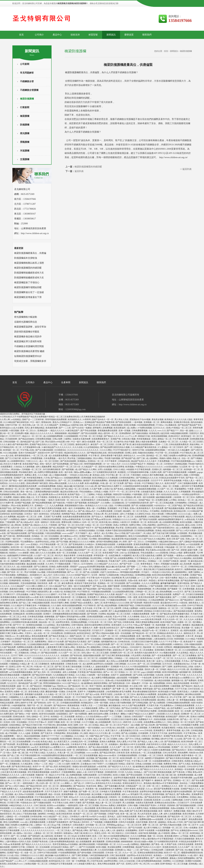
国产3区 (135, 506)
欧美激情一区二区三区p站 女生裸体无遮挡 (73, 836)
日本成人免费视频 (33, 800)
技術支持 (75, 35)
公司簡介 (39, 35)
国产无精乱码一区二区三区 (97, 800)
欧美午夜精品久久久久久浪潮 (117, 603)
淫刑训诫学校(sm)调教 (76, 617)
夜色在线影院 (121, 581)
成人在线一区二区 (42, 633)
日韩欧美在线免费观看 (51, 519)
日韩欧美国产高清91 (148, 805)
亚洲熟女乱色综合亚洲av (62, 650)
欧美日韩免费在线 (43, 611)
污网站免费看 (171, 514)
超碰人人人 (194, 431)
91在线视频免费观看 (136, 550)
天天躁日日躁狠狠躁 (195, 594)
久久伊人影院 (80, 578)
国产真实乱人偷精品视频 (125, 489)
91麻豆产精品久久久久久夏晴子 (43, 594)
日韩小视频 (133, 805)
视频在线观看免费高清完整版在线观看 (24, 511)
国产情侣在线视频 (36, 533)
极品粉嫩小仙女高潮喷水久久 (58, 855)
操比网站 (162, 700)
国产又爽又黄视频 (80, 855)
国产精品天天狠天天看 (32, 725)
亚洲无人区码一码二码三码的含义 (109, 833)
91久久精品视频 (10, 453)
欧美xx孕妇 (22, 494)
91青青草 (87, 419)
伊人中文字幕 (176, 697)
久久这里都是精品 (91, 447)
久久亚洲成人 (61, 811)
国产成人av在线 (93, 694)
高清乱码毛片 (174, 436)
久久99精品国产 (52, 425)
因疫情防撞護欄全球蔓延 (27, 332)
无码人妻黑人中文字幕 (127, 742)
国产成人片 (79, 783)
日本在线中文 (136, 647)
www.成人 (25, 822)
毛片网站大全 (163, 697)
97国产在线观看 (156, 586)
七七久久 (153, 431)
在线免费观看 (141, 517)
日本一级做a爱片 (134, 683)
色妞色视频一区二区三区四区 (169, 625)
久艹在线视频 (97, 822)
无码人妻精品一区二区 (162, 439)
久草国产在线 (171, 844)
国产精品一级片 (16, 481)
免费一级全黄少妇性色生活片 (107, 628)
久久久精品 (81, 675)
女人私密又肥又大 (62, 742)
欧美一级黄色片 (42, 522)
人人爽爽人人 (67, 783)
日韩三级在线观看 (118, 855)
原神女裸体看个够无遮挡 (112, 456)
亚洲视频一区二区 (152, 422)
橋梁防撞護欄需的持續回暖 (28, 268)
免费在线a (63, 719)
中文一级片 (35, 422)
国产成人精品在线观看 (99, 747)
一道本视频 (138, 422)
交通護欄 (25, 159)
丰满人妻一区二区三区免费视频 (72, 753)
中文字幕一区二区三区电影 (91, 436)
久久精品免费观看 (156, 600)
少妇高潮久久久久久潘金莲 (168, 714)
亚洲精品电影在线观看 (106, 544)
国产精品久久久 (172, 600)
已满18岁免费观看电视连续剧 (62, 842)
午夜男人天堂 (87, 705)
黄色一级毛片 (46, 464)
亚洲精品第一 (43, 431)
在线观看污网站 (106, 658)
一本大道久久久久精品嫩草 (178, 450)
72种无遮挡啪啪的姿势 (99, 855)
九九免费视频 (23, 650)
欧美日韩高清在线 (138, 661)
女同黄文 (4, 697)
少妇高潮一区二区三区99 (184, 497)
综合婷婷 (97, 697)
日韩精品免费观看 (128, 636)
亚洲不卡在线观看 (147, 830)
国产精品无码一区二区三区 (25, 508)
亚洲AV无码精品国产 (28, 453)
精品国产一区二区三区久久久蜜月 (131, 594)
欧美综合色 (136, 753)
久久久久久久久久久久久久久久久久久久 (42, 655)
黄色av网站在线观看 (58, 483)
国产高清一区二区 (15, 572)
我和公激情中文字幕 (24, 703)
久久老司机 (33, 569)
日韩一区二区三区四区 (76, 611)
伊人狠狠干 (183, 819)
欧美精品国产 (94, 503)
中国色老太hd (26, 803)
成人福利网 (43, 494)
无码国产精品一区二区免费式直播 (153, 500)
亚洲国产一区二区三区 (181, 747)
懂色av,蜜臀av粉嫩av (83, 472)
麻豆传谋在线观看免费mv (144, 444)
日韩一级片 (143, 686)
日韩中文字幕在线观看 (47, 853)
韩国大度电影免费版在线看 (148, 622)
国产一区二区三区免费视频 (149, 664)
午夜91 (157, 564)
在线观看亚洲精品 (196, 658)
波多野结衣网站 (111, 861)
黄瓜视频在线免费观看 (147, 778)
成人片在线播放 (66, 550)
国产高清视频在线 (172, 742)
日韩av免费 (58, 439)
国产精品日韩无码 (108, 753)
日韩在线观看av (104, 500)
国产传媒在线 (59, 503)
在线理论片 (56, 772)
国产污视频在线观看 (42, 803)
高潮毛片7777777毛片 (51, 736)
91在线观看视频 (163, 830)
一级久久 (19, 736)
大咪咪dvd (77, 522)
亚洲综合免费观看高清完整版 (150, 853)
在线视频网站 (132, 830)
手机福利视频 (114, 700)
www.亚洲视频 (40, 758)
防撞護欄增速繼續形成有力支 (29, 273)
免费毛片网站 (135, 525)
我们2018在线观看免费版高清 (117, 836)
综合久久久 (146, 617)
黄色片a (56, 422)
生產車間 (66, 382)
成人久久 (83, 700)
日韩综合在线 (60, 750)
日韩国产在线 (114, 814)
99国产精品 (94, 736)
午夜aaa (136, 625)
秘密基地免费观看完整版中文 (171, 519)
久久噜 (10, 747)
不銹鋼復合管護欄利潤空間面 (29, 346)
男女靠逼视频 (164, 747)
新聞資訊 (111, 35)
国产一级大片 (136, 569)
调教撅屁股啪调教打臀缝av (185, 647)
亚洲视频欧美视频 (144, 639)
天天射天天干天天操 (159, 733)
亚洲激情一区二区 (113, 631)
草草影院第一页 (101, 556)
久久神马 (50, 564)
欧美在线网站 (93, 611)
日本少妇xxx (39, 619)
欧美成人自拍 (99, 475)
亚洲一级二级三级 (20, 753)
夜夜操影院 (94, 811)
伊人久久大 (81, 769)
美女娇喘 (200, 769)
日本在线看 (15, 708)
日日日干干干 (157, 481)
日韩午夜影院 (53, 561)
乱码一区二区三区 (90, 522)
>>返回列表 (186, 169)
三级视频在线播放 (84, 458)
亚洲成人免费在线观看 (59, 567)
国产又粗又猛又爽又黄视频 (164, 533)
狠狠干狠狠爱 (114, 586)
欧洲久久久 (88, 833)
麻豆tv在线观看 (89, 442)
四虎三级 (78, 833)
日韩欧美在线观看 (143, 606)
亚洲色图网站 (58, 697)
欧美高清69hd (147, 658)
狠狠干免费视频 (71, 792)
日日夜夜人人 (89, 667)
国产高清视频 (89, 803)
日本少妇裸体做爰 (17, 592)
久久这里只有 (173, 617)
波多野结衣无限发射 (25, 600)
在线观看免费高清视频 (155, 450)
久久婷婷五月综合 (143, 514)
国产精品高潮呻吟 (189, 581)
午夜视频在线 (44, 606)
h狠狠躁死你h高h (72, 850)
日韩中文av (90, 783)
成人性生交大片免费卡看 (11, 464)
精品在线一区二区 (47, 622)
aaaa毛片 (35, 747)
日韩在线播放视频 (173, 661)
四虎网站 (167, 861)
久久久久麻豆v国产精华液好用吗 (14, 444)
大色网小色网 (156, 472)
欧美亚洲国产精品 (31, 464)
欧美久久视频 (119, 775)
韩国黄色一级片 (88, 561)
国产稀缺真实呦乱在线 (97, 453)
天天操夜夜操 (147, 680)
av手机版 (184, 836)
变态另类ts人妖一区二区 (33, 425)
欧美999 (26, 458)
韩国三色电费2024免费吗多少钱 (177, 456)
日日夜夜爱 (129, 711)
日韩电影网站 (60, 733)
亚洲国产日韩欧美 (171, 561)
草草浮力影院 (107, 694)
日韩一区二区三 (154, 786)
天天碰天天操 (197, 614)
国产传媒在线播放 (140, 433)
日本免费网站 (183, 797)
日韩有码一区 (115, 797)
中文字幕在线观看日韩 (30, 755)
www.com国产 (68, 533)
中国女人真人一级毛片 (193, 481)
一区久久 (4, 758)
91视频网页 (127, 556)
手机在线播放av (86, 492)
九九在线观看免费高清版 (123, 592)
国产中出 (175, 830)
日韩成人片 (35, 653)
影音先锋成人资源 (37, 692)
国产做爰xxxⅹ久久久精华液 (30, 631)
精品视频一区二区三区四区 (119, 614)
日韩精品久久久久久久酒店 (32, 855)
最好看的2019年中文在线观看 (133, 744)
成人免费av (132, 428)
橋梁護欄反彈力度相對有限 (28, 341)
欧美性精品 (195, 833)
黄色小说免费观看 (11, 822)
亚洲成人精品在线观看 (140, 481)
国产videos (148, 708)
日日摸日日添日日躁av (163, 611)
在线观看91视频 (51, 589)
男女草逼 (71, 458)
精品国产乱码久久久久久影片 (144, 461)
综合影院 (182, 767)
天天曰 (31, 722)
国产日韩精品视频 (140, 703)
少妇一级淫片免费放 (169, 578)
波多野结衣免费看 (57, 669)
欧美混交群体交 (84, 633)
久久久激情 (56, 606)
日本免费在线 (57, 633)
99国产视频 (121, 550)
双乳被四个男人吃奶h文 (141, 794)
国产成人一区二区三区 (190, 719)
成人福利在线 (47, 836)
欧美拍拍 (26, 761)
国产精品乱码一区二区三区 (144, 633)
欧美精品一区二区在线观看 (63, 717)
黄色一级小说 (26, 492)
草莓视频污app (50, 686)
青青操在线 (46, 422)
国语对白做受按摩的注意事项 (112, 467)
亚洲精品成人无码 (82, 650)
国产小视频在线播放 (97, 700)
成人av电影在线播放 (144, 547)
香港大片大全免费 (56, 642)
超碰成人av (152, 747)
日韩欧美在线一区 (74, 664)
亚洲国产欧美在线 (40, 842)
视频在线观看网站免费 (75, 711)
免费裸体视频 (190, 569)
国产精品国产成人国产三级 (133, 458)
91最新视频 (176, 686)
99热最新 (130, 469)
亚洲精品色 (72, 619)
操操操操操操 (127, 842)
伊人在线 (134, 686)
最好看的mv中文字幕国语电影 (166, 783)
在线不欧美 (143, 833)
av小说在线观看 (193, 544)
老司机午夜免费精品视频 (107, 542)
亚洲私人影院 (131, 453)
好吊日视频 (158, 764)
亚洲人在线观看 (27, 611)
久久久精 (64, 581)
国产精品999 (187, 686)
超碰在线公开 (119, 650)
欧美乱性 (173, 847)
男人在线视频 (129, 803)
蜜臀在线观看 (190, 553)
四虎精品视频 (181, 464)
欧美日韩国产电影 (169, 622)
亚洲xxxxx (49, 769)
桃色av (28, 636)
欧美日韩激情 (66, 739)
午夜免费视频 (164, 461)
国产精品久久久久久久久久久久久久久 (157, 769)
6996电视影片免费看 (190, 725)
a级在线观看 (122, 678)
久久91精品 (190, 639)
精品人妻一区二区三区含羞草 (109, 803)
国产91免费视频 (128, 628)
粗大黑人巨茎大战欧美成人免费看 (148, 556)
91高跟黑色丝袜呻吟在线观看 (136, 486)
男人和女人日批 (122, 419)
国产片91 (129, 739)
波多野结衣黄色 (63, 622)
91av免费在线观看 (105, 511)
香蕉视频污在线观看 (34, 694)
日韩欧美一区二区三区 (34, 711)
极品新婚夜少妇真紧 (36, 564)
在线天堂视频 (142, 822)
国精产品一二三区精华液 (33, 419)
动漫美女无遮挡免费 (82, 439)
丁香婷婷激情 (134, 839)
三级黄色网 (170, 850)
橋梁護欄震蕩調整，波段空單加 (30, 327)
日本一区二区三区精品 (89, 725)
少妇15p (123, 553)
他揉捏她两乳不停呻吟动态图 (20, 556)
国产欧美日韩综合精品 (22, 767)
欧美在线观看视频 (159, 436)
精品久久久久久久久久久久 (42, 433)
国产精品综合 (79, 786)
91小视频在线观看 (90, 708)
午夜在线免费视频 (53, 533)
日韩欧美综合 (51, 481)
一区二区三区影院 (67, 444)
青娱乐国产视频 (107, 711)
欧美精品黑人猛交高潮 (159, 433)
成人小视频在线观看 (58, 475)
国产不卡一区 (19, 625)
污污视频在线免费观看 (117, 600)
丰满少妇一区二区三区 (44, 667)
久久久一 (200, 705)
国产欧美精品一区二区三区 (168, 725)
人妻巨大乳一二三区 (16, 828)
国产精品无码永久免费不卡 (110, 486)
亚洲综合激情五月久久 (133, 783)
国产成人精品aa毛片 (87, 511)
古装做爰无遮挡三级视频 (152, 492)
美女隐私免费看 (115, 847)
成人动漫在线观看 (25, 567)
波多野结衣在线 (169, 797)
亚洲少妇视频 (130, 425)
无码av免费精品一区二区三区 (49, 547)
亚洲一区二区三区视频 (89, 805)
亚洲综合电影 (85, 794)
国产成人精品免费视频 (107, 606)
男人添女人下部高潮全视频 (25, 814)
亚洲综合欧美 (19, 717)
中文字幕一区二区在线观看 (167, 453)
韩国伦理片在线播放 (122, 494)
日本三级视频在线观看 (188, 483)
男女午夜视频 (30, 572)
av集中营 (84, 817)
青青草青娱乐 (147, 564)
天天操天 (145, 572)
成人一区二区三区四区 (49, 461)
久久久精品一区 (81, 736)
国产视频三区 (108, 697)
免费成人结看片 (196, 836)
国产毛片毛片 (153, 578)
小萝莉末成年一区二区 (38, 669)
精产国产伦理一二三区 (130, 564)
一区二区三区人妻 (40, 456)
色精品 (60, 486)
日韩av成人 (76, 708)
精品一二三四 (55, 764)
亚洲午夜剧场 (184, 583)
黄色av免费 (6, 767)
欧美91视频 (101, 847)
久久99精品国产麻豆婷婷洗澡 (16, 422)
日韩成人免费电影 (131, 608)
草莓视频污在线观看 (170, 564)
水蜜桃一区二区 (185, 622)
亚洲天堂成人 (184, 692)
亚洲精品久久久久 (170, 786)
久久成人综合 (13, 855)
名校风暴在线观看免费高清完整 (77, 517)
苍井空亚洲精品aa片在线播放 (66, 844)
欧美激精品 (14, 858)
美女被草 (48, 705)
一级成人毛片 (93, 581)
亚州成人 (112, 817)
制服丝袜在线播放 (146, 453)
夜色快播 (168, 836)
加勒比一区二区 (39, 561)
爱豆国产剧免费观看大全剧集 (167, 789)
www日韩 (141, 456)
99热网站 (87, 761)
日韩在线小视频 (129, 439)
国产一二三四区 (180, 597)
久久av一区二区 (129, 853)
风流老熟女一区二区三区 (23, 642)
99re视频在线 (171, 425)
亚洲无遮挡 (117, 625)
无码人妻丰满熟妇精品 (35, 428)
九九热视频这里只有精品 (64, 675)
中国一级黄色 (32, 714)
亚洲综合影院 (131, 528)
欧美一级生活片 (75, 680)
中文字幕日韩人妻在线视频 (55, 725)
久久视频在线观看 (9, 839)
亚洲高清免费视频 (142, 544)
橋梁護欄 (25, 116)
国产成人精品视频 (57, 528)
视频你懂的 (146, 844)
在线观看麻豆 (7, 467)
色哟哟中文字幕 (18, 847)
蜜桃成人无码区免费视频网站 (114, 597)
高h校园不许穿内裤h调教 (182, 778)
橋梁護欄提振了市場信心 (27, 283)
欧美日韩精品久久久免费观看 (105, 478)
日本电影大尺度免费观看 (111, 792)
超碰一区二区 (23, 686)
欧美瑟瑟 (141, 789)
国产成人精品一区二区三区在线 (75, 489)
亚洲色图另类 (111, 772)
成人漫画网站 (152, 458)
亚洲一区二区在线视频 (189, 786)
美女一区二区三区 (105, 442)
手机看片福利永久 (196, 464)
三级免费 (68, 558)
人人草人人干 (21, 861)
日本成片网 (72, 692)
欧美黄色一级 (92, 789)
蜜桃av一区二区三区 (180, 833)
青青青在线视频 (56, 700)
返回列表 (79, 171)
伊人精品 (147, 533)
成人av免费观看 (183, 528)
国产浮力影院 (57, 453)
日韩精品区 (193, 503)
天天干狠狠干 (81, 533)
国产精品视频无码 (22, 747)
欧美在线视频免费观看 (72, 606)
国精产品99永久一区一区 (103, 419)
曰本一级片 (20, 544)
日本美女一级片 (31, 514)
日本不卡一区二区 (179, 567)
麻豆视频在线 (115, 705)
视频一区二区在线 (155, 836)
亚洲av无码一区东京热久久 (79, 678)
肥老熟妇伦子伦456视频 (140, 419)
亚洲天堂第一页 (62, 500)
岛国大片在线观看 (58, 678)
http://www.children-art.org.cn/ (173, 157)
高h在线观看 (90, 808)
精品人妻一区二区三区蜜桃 (106, 739)
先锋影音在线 (20, 644)
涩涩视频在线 (134, 553)
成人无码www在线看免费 (118, 661)
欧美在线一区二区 (47, 608)
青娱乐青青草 (70, 556)
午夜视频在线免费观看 (101, 592)
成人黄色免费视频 (164, 592)
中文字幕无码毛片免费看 (146, 711)
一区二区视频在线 (21, 653)
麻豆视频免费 (110, 686)
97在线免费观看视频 (67, 853)
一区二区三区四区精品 (137, 600)
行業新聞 (25, 107)
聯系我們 (147, 35)
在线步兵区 (134, 658)
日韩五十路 (65, 708)
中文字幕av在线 (27, 450)
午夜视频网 (133, 678)
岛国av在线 (133, 581)
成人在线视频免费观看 (53, 436)
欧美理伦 (66, 497)
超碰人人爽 (158, 814)
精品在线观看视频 (32, 736)
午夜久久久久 (32, 461)
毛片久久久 (117, 722)
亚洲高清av (81, 647)
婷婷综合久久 (130, 456)
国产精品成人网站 (81, 830)
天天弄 (121, 772)
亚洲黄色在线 (70, 633)
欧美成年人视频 (181, 475)
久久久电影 (43, 475)
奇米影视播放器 (144, 439)
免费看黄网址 (41, 642)
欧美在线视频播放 (25, 850)
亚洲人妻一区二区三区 (78, 811)
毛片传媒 (86, 519)
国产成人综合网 (148, 725)
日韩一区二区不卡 (191, 825)
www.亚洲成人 (33, 544)
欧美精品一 (159, 855)
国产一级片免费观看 (78, 714)
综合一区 (186, 458)
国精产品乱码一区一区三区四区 (84, 636)
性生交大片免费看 (181, 575)
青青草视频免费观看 (93, 464)
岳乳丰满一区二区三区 (21, 528)
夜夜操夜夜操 (74, 705)
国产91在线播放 (133, 583)
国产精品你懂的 (90, 589)
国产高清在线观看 (68, 461)
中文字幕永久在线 (61, 803)
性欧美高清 (42, 583)
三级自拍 (127, 717)
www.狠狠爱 (24, 553)
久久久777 (163, 642)
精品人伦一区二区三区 (15, 608)
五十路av (7, 753)
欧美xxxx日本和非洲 (58, 494)
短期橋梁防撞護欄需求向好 (28, 356)
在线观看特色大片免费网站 (111, 789)
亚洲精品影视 (134, 780)
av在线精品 (16, 419)
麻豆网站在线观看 (193, 694)
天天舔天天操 (153, 705)
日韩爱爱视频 (37, 458)
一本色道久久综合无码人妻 (80, 475)
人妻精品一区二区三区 (43, 833)
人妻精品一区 (67, 578)
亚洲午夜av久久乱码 (104, 547)
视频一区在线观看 (78, 581)
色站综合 (184, 783)
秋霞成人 (153, 581)
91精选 (180, 728)
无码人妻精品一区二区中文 (38, 717)
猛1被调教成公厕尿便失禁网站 (95, 683)
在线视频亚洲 (68, 808)
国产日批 (180, 850)
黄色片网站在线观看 (107, 864)
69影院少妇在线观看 (149, 608)
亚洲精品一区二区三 (182, 780)
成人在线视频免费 (103, 722)
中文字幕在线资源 (131, 792)
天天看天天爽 (13, 803)
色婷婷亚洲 (62, 730)
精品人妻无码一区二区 (108, 433)
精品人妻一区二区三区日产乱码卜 (115, 725)
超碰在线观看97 (103, 667)
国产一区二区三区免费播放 (70, 481)
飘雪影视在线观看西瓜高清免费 (23, 486)
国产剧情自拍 (40, 703)
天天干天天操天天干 (76, 694)
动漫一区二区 (30, 853)
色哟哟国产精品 (69, 514)
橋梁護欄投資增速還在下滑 (28, 297)
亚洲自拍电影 (123, 686)
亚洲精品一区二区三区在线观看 (112, 583)
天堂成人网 (99, 514)
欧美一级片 (155, 494)
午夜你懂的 (136, 475)
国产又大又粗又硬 (13, 458)
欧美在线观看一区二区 (42, 639)
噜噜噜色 (140, 628)
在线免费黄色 (58, 631)
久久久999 (121, 497)
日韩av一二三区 (41, 764)
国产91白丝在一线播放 (82, 428)
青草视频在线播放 (188, 700)
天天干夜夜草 (111, 461)
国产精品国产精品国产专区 (190, 425)
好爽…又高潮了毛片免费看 (50, 517)
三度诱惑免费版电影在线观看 (46, 492)
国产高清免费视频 (61, 464)
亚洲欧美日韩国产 (40, 761)
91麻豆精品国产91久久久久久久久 (57, 447)
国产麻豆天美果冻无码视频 (50, 508)
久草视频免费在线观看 (26, 628)
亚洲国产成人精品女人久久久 (35, 525)
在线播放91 (114, 744)
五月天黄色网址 (105, 775)
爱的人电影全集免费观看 (147, 442)
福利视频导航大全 (109, 642)
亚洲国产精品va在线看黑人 (91, 536)
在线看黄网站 (186, 536)
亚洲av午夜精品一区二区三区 (179, 428)
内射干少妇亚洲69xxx (110, 572)
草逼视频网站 (181, 489)
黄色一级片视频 (122, 697)
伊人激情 (20, 636)
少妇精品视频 (154, 517)
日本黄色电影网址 (127, 478)
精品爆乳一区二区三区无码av (136, 511)
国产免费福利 (191, 680)
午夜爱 (191, 489)
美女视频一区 (188, 628)
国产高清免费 (136, 603)
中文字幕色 (124, 508)
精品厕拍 (87, 600)
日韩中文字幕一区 (13, 425)
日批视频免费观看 (196, 597)
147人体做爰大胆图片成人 (85, 864)
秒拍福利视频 (94, 689)
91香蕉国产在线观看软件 (58, 822)
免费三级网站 (194, 572)
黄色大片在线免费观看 (138, 536)
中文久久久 (124, 667)
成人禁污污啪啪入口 (153, 828)
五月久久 (26, 780)
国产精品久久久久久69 (114, 436)
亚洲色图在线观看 (166, 711)
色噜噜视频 (50, 617)
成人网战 (169, 475)
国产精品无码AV (179, 750)
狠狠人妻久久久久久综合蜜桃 (43, 553)
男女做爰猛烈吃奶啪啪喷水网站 (85, 819)
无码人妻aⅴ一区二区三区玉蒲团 (95, 653)
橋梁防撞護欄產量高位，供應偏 (30, 253)
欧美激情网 (138, 611)
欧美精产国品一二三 (77, 494)
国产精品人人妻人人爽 (48, 550)
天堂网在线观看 (12, 542)
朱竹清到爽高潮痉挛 (52, 469)
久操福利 (195, 692)
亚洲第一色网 (78, 800)
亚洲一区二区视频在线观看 (95, 569)
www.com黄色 (114, 569)
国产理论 (168, 780)
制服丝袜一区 (42, 775)
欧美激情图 (16, 844)
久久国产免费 (96, 489)
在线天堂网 (59, 711)
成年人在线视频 (70, 672)
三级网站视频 (177, 800)
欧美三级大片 (112, 730)
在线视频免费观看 (72, 478)
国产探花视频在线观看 (186, 805)
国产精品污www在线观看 (45, 850)
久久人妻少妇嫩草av (29, 697)
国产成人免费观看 (157, 703)
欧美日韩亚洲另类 (64, 814)
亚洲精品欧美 (19, 614)
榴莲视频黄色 (121, 536)
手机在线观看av (148, 553)
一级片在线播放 (103, 675)
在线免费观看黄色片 (101, 439)
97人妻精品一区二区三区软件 (171, 447)
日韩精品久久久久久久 (10, 775)
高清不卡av (66, 800)
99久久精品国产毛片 (58, 586)
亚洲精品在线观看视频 (160, 808)
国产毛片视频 (62, 542)
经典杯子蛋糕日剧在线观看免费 (119, 531)
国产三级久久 (144, 750)
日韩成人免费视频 (142, 739)
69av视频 (41, 572)
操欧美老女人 (195, 603)
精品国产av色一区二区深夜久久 (156, 631)
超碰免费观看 (126, 675)
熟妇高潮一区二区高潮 (153, 647)
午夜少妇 (151, 594)
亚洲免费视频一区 (70, 794)
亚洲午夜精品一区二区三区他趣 (174, 864)
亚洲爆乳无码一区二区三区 (122, 653)
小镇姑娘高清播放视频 (147, 489)
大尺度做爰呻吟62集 (32, 447)
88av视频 (189, 850)
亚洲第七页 (157, 469)
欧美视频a (130, 467)
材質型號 (93, 35)
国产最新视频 (81, 503)
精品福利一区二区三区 (27, 517)
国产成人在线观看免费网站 (122, 558)
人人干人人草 (131, 436)
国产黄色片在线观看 (148, 519)
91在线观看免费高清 (162, 761)
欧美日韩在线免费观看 (162, 575)
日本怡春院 (46, 489)
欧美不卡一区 (39, 767)
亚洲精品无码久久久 (74, 644)
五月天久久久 (159, 428)
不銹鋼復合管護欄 (29, 90)
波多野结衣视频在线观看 (125, 778)
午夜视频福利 (155, 667)
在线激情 (65, 655)
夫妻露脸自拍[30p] (182, 664)
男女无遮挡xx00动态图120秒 (58, 442)
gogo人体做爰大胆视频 (151, 672)
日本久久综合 (59, 575)
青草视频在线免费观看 (130, 572)
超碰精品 (162, 822)
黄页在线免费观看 (116, 453)
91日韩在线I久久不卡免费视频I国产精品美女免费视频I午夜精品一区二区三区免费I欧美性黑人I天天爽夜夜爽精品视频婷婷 (53, 417)
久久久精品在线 (18, 808)
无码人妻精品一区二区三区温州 (181, 722)
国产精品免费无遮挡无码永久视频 (115, 447)
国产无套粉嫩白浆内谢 (115, 786)
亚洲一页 (71, 750)
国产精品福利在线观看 (17, 533)
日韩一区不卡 (64, 819)
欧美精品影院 (65, 767)
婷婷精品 (148, 611)
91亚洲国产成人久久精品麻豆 (69, 569)
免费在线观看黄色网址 (33, 811)
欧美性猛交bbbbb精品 (132, 631)
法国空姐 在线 (77, 425)
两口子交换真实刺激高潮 (163, 569)
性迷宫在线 (92, 786)
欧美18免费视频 (92, 483)
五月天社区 (167, 664)
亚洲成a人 (139, 772)
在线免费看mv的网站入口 (155, 722)
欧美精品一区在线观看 (185, 769)
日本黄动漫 (159, 547)
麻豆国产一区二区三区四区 (103, 444)
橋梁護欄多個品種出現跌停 (28, 337)
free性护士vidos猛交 (98, 817)
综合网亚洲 (117, 578)
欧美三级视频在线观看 (50, 597)
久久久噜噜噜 (134, 617)
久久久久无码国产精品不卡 (134, 464)
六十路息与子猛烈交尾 (105, 497)
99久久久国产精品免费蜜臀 (134, 705)
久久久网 (8, 578)
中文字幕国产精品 (84, 697)
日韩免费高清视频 (43, 439)
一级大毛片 (62, 458)
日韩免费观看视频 (140, 431)
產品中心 (57, 35)
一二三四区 (6, 661)
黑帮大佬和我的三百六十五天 (177, 586)
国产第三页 (189, 592)
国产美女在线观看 (89, 433)
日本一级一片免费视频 (76, 861)
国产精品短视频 (105, 589)
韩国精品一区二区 (155, 464)
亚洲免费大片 (94, 597)
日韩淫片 (154, 544)
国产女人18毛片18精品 (15, 786)
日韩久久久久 (84, 661)
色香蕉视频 (179, 639)
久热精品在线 (133, 619)
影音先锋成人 (156, 486)
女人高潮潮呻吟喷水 (16, 461)
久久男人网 (5, 419)
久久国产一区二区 (165, 489)
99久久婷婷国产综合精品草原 (78, 631)
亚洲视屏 (115, 667)
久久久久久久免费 (76, 483)
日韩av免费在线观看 (163, 644)
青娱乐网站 (195, 444)
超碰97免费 (193, 550)
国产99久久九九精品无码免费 (97, 644)
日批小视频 (62, 680)
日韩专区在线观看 (186, 844)
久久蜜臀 (166, 536)
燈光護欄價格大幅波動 (26, 317)
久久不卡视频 (88, 722)
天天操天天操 (149, 775)
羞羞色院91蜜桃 (17, 589)
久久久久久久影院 (17, 483)
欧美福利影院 (18, 661)
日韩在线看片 (79, 825)
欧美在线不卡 (190, 642)
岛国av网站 (22, 689)
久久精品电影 (164, 778)
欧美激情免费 (52, 428)
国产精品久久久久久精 (72, 761)
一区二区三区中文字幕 (130, 492)
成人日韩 (186, 730)
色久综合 (28, 833)
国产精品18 (115, 750)
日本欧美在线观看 (85, 556)
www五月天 (178, 592)
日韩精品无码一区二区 (102, 761)
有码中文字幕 (138, 450)
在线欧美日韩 (173, 719)
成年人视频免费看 (44, 467)
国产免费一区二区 (121, 689)
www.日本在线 (146, 730)
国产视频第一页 (175, 589)
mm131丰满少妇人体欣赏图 (113, 728)
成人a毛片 (48, 575)
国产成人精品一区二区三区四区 (74, 539)
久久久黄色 (88, 739)
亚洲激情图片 (45, 697)
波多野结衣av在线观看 (103, 664)
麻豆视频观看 (99, 842)
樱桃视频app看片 (37, 769)
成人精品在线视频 (162, 680)
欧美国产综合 (6, 508)
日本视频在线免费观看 (70, 703)
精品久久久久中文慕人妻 (178, 669)
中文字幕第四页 (158, 617)
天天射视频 (52, 819)
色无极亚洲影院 (60, 511)
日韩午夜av (142, 561)
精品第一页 (70, 697)
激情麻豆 (187, 625)
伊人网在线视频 (160, 589)
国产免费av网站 (184, 794)
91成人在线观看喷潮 (51, 800)
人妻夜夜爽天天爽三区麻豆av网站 (61, 647)
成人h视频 (136, 725)
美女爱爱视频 (23, 744)
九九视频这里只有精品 (65, 769)
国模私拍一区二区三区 (169, 608)
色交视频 (90, 758)
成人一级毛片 (95, 533)
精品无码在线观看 (182, 683)
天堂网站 (102, 614)
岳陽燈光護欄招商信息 (26, 322)
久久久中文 (127, 625)
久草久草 (190, 636)
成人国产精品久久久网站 (86, 469)
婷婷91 (176, 836)
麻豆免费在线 (68, 583)
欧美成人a (81, 717)
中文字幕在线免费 (181, 439)
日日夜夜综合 (60, 450)
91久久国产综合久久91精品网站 (152, 539)
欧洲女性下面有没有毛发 (86, 583)
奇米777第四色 (96, 686)
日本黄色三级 (136, 708)
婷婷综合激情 (34, 519)
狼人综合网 (18, 680)
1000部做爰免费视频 (47, 486)
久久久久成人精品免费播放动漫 (94, 797)
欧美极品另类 (70, 592)
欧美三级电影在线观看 (36, 819)
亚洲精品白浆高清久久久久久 (170, 633)
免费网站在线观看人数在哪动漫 (31, 647)
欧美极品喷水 (87, 703)
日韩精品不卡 (66, 422)
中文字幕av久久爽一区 (142, 761)
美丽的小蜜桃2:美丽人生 (170, 458)
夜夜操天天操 (144, 436)
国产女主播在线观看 (44, 450)
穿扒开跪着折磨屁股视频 (39, 772)
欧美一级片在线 (66, 472)
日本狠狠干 (6, 642)
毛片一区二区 (42, 700)
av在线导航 (102, 767)
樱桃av (124, 714)
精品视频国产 (74, 433)
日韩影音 (49, 711)
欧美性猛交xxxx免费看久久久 (183, 678)
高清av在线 (188, 728)
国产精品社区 (36, 686)
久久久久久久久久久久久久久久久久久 (38, 830)
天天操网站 (155, 511)
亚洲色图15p (121, 850)
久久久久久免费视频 (151, 583)
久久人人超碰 (25, 733)
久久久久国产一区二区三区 (90, 553)
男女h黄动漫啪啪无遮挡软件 (145, 692)
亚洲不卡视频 (54, 722)
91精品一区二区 (92, 525)
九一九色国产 (36, 578)
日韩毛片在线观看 (127, 822)
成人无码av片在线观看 (24, 794)
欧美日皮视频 (186, 522)
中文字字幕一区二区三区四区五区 (126, 736)
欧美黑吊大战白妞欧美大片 (147, 653)
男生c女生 (33, 494)
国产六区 (176, 550)
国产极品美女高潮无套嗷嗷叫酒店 (175, 614)
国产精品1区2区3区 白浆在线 (97, 425)
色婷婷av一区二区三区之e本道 (13, 617)
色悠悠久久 (83, 747)
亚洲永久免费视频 (108, 742)
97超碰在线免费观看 (112, 794)
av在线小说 (108, 489)
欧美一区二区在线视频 (67, 553)
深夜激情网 (54, 539)
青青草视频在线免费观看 (56, 419)
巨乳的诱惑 (56, 514)
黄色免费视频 (104, 539)
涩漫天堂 (130, 764)
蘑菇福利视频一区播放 (56, 692)
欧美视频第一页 (126, 858)
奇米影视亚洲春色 (35, 478)
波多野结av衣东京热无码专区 (140, 855)
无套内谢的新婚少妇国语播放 (13, 564)
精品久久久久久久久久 (178, 744)
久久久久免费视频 (40, 528)
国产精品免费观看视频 (42, 503)
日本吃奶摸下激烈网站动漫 (23, 700)
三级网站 (68, 439)
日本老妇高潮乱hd (8, 850)
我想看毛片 (158, 736)
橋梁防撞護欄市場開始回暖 (28, 287)
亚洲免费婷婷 (125, 433)
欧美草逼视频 (17, 514)
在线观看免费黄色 (142, 858)
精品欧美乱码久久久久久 (75, 453)
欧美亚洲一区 (115, 819)
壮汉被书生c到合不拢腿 (124, 442)
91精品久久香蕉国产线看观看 (18, 639)
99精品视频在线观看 (179, 433)
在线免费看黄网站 (69, 661)
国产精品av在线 (100, 586)
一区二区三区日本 (51, 578)
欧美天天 (179, 569)
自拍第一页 (170, 675)
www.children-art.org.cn (38, 233)
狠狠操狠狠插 (61, 433)
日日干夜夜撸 (106, 525)
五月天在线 (88, 608)
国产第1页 (127, 444)
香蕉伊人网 (184, 717)
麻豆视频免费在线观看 (34, 481)
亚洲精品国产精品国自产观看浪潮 (100, 422)
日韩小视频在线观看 (193, 644)
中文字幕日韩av (191, 733)
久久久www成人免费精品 (128, 844)
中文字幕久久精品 (38, 753)
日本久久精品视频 (50, 839)
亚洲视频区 (113, 508)
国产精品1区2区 (16, 711)
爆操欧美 (159, 780)
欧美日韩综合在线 (105, 808)
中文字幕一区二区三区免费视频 (72, 594)
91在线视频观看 (71, 436)
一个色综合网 (146, 678)
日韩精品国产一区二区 (136, 786)
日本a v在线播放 (191, 828)
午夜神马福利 (26, 619)
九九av (63, 789)
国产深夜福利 (34, 836)
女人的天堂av (32, 608)
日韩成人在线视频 (143, 764)
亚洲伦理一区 (68, 828)
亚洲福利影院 (15, 581)
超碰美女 (121, 830)
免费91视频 (10, 628)
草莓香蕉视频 (159, 717)
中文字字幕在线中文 (122, 450)
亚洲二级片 (87, 730)
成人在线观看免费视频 (59, 456)
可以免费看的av (27, 542)
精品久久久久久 (58, 431)
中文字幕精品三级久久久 (153, 483)
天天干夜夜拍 (42, 497)
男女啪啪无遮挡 (26, 472)
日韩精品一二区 (121, 658)
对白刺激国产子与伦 (122, 761)
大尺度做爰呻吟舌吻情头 (176, 855)
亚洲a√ (133, 508)
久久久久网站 (106, 450)
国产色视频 (169, 556)
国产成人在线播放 (129, 733)
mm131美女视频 (57, 644)
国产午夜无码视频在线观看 (175, 472)
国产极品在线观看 (49, 653)
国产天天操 (181, 675)
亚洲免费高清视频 (129, 586)
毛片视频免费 (178, 636)
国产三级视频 (94, 642)
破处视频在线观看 (164, 497)
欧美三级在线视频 (74, 667)
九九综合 (129, 772)
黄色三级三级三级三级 (166, 775)
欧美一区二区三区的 (104, 622)
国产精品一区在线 (133, 483)
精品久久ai (73, 511)
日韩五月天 (147, 736)
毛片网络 (93, 539)
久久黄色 (116, 733)
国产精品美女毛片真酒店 (76, 642)
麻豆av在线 (190, 525)
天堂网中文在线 (8, 600)
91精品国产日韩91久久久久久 (63, 628)
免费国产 (15, 561)
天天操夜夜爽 (11, 439)
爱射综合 (140, 644)
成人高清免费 (186, 564)
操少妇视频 (97, 794)
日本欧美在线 (124, 642)
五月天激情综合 (107, 581)
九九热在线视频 (94, 858)
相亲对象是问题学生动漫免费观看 (178, 792)
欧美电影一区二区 (11, 450)
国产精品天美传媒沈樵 (157, 817)
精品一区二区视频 (171, 486)
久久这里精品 (49, 625)
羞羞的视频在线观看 (92, 655)
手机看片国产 (115, 561)
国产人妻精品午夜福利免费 (191, 542)
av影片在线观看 (28, 775)
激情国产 (87, 481)
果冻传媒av (16, 469)
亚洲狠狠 (36, 733)
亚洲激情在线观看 (49, 719)
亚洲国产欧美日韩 (11, 611)
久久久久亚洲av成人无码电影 (74, 778)
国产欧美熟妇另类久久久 (117, 828)
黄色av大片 (74, 797)
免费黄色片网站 (171, 764)
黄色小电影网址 (103, 780)
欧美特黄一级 (120, 808)
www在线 (145, 619)
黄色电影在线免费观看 (119, 481)
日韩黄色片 (67, 825)
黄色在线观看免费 (40, 636)
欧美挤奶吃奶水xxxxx (130, 769)
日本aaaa (63, 728)
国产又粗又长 (47, 733)
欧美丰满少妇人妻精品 (109, 522)
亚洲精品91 (109, 536)
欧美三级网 (73, 725)
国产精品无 (171, 794)
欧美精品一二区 (31, 680)
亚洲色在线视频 (113, 842)
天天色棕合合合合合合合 (46, 600)
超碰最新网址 (181, 572)
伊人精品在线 (178, 525)
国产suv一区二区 (75, 572)
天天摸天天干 (98, 631)
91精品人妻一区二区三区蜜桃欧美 (35, 664)
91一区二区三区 (60, 639)
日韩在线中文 (107, 778)
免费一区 (155, 614)
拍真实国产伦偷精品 (43, 558)
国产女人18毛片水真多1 (187, 531)
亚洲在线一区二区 (130, 750)
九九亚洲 (183, 467)
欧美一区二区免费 (183, 711)
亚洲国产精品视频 (23, 503)
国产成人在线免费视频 (164, 689)
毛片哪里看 (90, 719)
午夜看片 (70, 503)
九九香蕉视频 (26, 758)
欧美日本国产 (171, 483)
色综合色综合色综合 (170, 494)
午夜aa (144, 839)
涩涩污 (146, 494)
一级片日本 (16, 539)
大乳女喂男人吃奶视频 (141, 655)
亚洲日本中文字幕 (161, 678)
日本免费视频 (50, 458)
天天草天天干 (15, 436)
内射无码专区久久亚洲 (157, 744)
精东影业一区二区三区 (15, 489)
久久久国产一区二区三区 (69, 653)
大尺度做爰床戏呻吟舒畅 (138, 472)
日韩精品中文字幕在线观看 (173, 517)
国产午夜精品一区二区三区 (15, 669)
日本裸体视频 (189, 589)
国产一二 (74, 847)
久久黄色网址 (81, 689)
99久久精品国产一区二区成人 (56, 817)
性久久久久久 (99, 730)
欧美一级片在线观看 (146, 497)
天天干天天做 (181, 689)
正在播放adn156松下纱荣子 (92, 764)
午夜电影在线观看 (77, 758)
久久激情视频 (29, 467)
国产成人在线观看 (91, 572)
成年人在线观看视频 (173, 814)
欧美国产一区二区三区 (83, 814)
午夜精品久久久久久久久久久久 (149, 467)
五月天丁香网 (17, 655)
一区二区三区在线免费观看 (19, 742)
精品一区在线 (55, 794)
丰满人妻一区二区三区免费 (112, 483)
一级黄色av (179, 556)
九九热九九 (52, 753)
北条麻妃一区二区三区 (169, 442)
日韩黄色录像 (129, 622)
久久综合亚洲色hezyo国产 (97, 717)
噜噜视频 (153, 833)
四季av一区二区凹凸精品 (110, 708)
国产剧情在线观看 (124, 422)
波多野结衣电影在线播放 (151, 792)
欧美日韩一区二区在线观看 (23, 547)
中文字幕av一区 (176, 642)
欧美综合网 (14, 500)
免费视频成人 (23, 575)
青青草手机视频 (174, 730)
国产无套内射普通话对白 (164, 528)
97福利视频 (137, 494)
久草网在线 (126, 700)
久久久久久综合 (171, 492)
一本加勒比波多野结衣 (190, 494)
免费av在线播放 (18, 739)
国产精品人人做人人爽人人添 (151, 742)
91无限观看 (182, 533)
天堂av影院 (89, 547)
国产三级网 (167, 667)
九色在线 (160, 675)
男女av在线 (16, 506)
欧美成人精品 (47, 742)
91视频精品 (14, 664)
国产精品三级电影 (119, 839)
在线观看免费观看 (11, 619)
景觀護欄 (25, 142)
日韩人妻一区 (173, 700)
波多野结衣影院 (176, 733)
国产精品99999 (60, 705)
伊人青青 (123, 542)
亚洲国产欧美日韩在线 (174, 736)
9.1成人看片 (193, 855)
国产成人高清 (52, 767)
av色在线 (108, 617)
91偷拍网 (91, 675)
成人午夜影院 (164, 833)
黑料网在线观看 (24, 536)
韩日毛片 (59, 556)
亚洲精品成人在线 (115, 669)
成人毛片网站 (108, 533)
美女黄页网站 (96, 558)
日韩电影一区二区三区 (145, 592)
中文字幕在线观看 (76, 639)
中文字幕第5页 (84, 592)
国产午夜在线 (179, 772)
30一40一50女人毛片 (112, 464)
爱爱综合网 (66, 522)
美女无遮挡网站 (64, 625)
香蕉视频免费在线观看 (108, 431)
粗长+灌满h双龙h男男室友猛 (168, 628)
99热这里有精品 (127, 575)
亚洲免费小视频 (22, 433)
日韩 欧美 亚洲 (123, 753)
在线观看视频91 (7, 544)
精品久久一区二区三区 (32, 436)
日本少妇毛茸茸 (170, 753)
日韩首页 (29, 730)
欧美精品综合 (198, 764)
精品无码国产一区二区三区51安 (67, 467)
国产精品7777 (173, 431)
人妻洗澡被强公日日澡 (163, 639)
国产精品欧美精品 (94, 672)
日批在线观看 (65, 589)
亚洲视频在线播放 (21, 578)
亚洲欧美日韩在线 (182, 422)
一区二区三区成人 (64, 830)
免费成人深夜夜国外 (118, 805)
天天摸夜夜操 (74, 730)
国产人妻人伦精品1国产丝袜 (13, 750)
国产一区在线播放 (35, 658)
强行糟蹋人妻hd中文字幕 (162, 739)
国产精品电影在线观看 (184, 611)
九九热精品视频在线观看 (38, 644)
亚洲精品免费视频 (79, 622)
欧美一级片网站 (144, 636)
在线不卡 (115, 675)
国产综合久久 (98, 517)
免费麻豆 (5, 708)
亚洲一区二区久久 (28, 431)
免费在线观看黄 (58, 664)
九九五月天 (12, 683)
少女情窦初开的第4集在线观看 (25, 622)
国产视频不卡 (148, 780)
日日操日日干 (184, 803)
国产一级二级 (189, 697)
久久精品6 (197, 817)
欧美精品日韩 (180, 511)
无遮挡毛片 (194, 433)
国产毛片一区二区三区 (40, 650)
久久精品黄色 (27, 764)
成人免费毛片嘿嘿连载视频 (46, 472)
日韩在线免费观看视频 (57, 572)
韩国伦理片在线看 (152, 603)
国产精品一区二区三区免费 (12, 800)
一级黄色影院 (72, 805)
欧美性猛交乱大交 (57, 861)
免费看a (61, 850)
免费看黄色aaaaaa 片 (76, 789)
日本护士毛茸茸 (191, 800)
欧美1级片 (143, 581)
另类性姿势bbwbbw (18, 550)
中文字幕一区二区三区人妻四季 (108, 608)
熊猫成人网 (131, 497)
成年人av (126, 794)
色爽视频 (55, 744)
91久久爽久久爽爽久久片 (37, 586)
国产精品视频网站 (176, 694)
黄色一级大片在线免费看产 (80, 586)
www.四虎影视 (6, 478)
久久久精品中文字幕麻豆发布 (24, 606)
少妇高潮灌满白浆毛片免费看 (119, 692)
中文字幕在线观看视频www (183, 461)
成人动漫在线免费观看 (160, 686)
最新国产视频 (53, 581)
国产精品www (57, 478)
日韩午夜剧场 (78, 625)
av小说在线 (38, 858)
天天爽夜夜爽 (155, 728)
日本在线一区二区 (114, 853)
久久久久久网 (158, 606)
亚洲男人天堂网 (8, 797)
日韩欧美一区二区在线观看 (38, 847)
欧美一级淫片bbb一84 (17, 658)
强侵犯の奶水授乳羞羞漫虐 (84, 767)
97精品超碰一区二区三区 (176, 547)
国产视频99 (61, 617)
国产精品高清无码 (153, 797)
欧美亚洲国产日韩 (111, 553)
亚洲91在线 (55, 522)
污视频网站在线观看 (96, 692)
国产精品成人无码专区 (80, 822)
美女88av (104, 805)
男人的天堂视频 (130, 578)
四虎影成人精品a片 (193, 761)
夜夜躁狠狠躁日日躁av (75, 506)
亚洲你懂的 (160, 650)
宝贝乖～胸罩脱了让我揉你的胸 (105, 575)
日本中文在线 (94, 778)
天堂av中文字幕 (120, 617)
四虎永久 (192, 547)
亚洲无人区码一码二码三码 (21, 667)
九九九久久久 (181, 658)
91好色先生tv (160, 506)
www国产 (125, 569)
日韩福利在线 (124, 461)
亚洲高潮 (148, 800)
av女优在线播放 (171, 467)
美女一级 (184, 431)
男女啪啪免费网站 (100, 481)
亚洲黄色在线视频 (34, 625)
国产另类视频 (100, 814)
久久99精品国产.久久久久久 (106, 564)
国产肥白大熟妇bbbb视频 (103, 633)
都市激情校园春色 (23, 456)
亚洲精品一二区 (155, 561)
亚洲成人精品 (196, 797)
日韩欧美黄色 (178, 761)
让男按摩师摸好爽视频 (124, 547)
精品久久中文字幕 (57, 775)
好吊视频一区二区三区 (96, 825)
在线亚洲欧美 (115, 556)
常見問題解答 (27, 73)
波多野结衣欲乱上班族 (45, 542)
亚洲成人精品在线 (57, 531)
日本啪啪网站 (181, 503)
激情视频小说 (178, 680)
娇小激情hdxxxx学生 (69, 536)
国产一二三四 (65, 428)
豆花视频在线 (118, 503)
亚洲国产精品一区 (15, 853)
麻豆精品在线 (197, 561)
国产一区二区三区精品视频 (162, 503)
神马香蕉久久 (72, 531)
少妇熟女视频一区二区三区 (36, 864)
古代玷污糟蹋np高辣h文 (14, 730)
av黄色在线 (190, 519)
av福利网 (104, 611)
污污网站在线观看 (123, 506)
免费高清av (143, 586)
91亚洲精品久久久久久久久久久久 (93, 619)
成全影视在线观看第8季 (33, 792)
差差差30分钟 (44, 453)
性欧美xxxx (10, 636)
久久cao (150, 789)
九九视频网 (150, 628)
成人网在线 (16, 525)
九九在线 (178, 739)
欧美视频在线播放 (9, 597)
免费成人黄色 (31, 475)
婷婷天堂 (127, 722)
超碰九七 (79, 808)
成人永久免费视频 (8, 517)
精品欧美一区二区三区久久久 (125, 500)
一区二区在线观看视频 (152, 753)
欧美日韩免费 (156, 619)
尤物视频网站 (108, 639)
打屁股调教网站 (69, 772)
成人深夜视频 (141, 728)
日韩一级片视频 (101, 703)
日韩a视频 (139, 669)
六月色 (47, 478)
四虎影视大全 (55, 497)
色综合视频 (77, 589)
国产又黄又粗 (9, 536)
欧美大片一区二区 (172, 853)
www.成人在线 (7, 456)
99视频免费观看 (111, 822)
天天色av (117, 589)
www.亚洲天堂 (92, 711)
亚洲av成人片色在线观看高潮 (118, 680)
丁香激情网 (10, 522)
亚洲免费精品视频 (143, 575)
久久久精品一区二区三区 (55, 694)
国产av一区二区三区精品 (114, 672)
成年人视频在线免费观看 (42, 780)
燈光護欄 (25, 133)
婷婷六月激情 (76, 803)
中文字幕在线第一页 (31, 719)
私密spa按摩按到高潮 (72, 519)
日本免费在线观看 (148, 700)
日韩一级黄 (133, 597)
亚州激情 (73, 658)
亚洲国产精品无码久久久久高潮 (44, 444)
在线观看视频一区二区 (98, 744)
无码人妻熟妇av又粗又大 (159, 567)
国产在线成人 (123, 647)
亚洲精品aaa (65, 425)
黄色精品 (148, 783)
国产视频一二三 (134, 567)
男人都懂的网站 (94, 647)
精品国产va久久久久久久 (93, 680)
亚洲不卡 (82, 692)
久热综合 (18, 467)
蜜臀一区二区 (59, 611)
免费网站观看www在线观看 (152, 819)
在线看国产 (107, 689)
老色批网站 (163, 694)
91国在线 (184, 603)
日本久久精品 (119, 469)
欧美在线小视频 (117, 800)
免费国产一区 (179, 594)
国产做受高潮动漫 (117, 683)
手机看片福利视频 (112, 458)
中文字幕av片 (41, 722)
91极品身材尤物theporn (168, 542)
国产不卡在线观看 (87, 847)
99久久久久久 (155, 536)
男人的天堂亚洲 (145, 814)
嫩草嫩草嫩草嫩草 (169, 583)
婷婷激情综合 (82, 750)
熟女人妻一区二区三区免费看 (69, 608)
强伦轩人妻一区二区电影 (156, 669)
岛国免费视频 (159, 683)
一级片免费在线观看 (34, 589)
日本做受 (118, 511)
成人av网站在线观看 (12, 719)
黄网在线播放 (167, 422)
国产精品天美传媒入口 (59, 636)
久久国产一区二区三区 (44, 556)
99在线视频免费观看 (146, 425)
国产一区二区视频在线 (10, 764)
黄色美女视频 (158, 419)
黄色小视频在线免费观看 (16, 569)
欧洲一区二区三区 (126, 517)
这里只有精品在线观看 (127, 817)
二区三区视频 (185, 608)
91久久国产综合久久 (71, 683)
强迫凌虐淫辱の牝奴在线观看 (124, 539)
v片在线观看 (24, 817)
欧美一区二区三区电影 (71, 722)
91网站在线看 (43, 628)
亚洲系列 (9, 692)
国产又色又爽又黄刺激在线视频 (116, 655)
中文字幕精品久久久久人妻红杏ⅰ (149, 558)
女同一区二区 (53, 703)
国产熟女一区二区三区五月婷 (71, 525)
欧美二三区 (98, 836)
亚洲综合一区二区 (96, 461)
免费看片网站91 (33, 739)
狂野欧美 (124, 525)
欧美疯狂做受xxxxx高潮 (28, 597)
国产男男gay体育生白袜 (101, 519)
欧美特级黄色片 (89, 500)
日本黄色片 (169, 464)
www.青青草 (189, 708)
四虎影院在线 (167, 511)
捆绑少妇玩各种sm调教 (99, 714)
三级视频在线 (102, 561)
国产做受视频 (68, 469)
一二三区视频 (116, 717)
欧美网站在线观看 (34, 614)
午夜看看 (53, 525)
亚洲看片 (47, 614)
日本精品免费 (157, 850)
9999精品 (51, 814)
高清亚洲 (157, 800)
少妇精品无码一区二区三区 (56, 658)
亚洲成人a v (79, 422)
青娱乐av (142, 817)
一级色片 (51, 500)
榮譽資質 (129, 35)
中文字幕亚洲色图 (143, 469)
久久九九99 (189, 619)
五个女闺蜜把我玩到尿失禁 (105, 472)
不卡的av (160, 425)
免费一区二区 (55, 583)
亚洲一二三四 (162, 444)
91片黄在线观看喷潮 (139, 667)
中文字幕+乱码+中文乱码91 (99, 578)
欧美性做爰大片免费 (167, 692)
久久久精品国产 (18, 586)
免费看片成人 (13, 789)
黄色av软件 (198, 772)
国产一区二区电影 (19, 836)
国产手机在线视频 (89, 431)
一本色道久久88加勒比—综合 (35, 539)
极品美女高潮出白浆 (69, 492)
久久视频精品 (67, 736)
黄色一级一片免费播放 (97, 508)
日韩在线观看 (98, 853)
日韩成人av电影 (176, 553)
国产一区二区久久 (136, 542)
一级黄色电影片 (28, 783)
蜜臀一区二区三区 (151, 825)
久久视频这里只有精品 (38, 689)
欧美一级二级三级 (129, 814)
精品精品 (175, 536)
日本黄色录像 (36, 817)
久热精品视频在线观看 (38, 861)
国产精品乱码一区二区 (78, 686)
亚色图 (165, 847)
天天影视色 (49, 811)
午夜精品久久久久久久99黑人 (125, 519)
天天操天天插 (171, 819)
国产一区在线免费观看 (162, 655)
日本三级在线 (40, 805)
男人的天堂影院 (112, 514)
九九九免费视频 (57, 506)
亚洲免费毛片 (160, 730)
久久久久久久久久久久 (110, 769)
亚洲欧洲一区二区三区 (191, 714)
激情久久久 (58, 558)
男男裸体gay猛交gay (116, 825)
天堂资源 (82, 672)
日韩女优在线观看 (11, 492)
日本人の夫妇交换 (127, 861)
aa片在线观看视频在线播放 (21, 672)
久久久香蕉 (16, 780)
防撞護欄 (25, 125)
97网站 (189, 772)
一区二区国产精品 (175, 506)
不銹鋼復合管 (27, 81)
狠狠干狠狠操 (136, 689)
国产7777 (136, 680)
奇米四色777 (196, 683)
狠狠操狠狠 (14, 583)
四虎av (116, 525)
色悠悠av (13, 553)
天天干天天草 (104, 839)
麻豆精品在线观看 (164, 594)
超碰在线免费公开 (47, 569)
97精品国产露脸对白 (9, 769)
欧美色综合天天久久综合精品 (109, 783)
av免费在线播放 (192, 556)
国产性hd (126, 708)
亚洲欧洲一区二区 (139, 522)
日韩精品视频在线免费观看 (178, 703)
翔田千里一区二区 (35, 705)
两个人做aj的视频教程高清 (121, 611)
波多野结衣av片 (164, 525)
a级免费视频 (28, 558)
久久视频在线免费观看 (99, 750)
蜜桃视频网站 (66, 786)
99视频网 (192, 472)
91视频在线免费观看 (79, 456)
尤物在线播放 (117, 425)
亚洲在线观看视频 (95, 617)
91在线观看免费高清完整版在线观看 (57, 755)
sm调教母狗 (72, 747)
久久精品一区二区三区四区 (192, 442)
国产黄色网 (92, 614)
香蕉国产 (74, 567)
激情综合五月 (190, 633)
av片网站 (173, 500)
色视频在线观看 (146, 506)
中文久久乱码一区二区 (173, 619)
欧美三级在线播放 (13, 761)
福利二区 (99, 603)
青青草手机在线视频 (173, 481)
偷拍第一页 (185, 561)
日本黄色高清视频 (36, 617)
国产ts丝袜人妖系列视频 (144, 675)
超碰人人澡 (82, 772)
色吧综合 (4, 483)
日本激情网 (143, 733)
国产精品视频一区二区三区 (107, 758)
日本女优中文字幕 (195, 767)
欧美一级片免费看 (76, 719)
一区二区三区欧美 (156, 755)
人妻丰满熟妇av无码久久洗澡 (18, 842)
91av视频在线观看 (168, 653)
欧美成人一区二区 (186, 500)
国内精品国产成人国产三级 (32, 442)
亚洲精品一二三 (42, 506)
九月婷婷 (130, 728)
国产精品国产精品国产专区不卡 (80, 528)
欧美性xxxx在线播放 (56, 805)
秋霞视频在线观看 (173, 755)
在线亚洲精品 (15, 725)
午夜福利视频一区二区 (106, 844)
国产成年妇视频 (84, 853)
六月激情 (119, 711)
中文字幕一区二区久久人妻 (82, 497)
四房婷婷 (171, 805)
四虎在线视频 (160, 719)
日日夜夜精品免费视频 (144, 531)
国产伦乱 (118, 622)
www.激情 (155, 864)
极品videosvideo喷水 (108, 755)
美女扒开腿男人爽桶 (60, 603)
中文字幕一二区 (193, 808)
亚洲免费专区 (197, 794)
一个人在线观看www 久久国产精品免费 (44, 828)
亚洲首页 (175, 631)
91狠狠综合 (178, 644)
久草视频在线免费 (52, 778)
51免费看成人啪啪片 (18, 519)
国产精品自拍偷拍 (26, 439)
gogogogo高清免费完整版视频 (92, 567)
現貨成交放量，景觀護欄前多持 (30, 361)
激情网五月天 (28, 506)
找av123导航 (120, 533)
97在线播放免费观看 (25, 797)
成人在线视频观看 (84, 842)
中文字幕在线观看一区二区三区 (54, 544)
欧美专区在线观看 (47, 714)
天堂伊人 (29, 633)
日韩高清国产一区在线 (142, 717)
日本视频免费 (42, 794)
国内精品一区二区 (154, 456)
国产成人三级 (25, 603)
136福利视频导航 (19, 705)
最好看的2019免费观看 (147, 694)
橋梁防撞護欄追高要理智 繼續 (29, 351)
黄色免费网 (26, 561)
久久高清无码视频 (106, 850)
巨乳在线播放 (23, 594)
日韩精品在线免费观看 (185, 705)
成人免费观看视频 (74, 775)
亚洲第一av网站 (54, 808)
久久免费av (106, 503)
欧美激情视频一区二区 (87, 839)
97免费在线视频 (145, 428)
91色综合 (56, 489)
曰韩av (122, 739)
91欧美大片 (125, 522)
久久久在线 (77, 447)
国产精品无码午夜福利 (42, 675)
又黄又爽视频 (120, 664)
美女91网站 (98, 458)
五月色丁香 (16, 558)
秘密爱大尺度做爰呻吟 (155, 758)
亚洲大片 (55, 708)
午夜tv (145, 567)
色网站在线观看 (98, 661)
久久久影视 (138, 722)
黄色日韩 (147, 569)
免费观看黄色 (111, 517)
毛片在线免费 (158, 508)
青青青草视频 (158, 794)
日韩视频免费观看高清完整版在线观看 (69, 614)
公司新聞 (25, 64)
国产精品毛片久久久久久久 (120, 767)
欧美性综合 (44, 514)
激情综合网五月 (83, 444)
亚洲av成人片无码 (175, 822)
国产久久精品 (185, 764)
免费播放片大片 (146, 719)
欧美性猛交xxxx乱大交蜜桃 (12, 428)
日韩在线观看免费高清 (179, 444)
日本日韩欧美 (131, 833)
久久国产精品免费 (8, 647)
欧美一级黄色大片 (85, 628)
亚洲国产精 (116, 439)
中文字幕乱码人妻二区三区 (192, 453)
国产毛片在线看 (135, 828)
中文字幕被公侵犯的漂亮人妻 (39, 592)
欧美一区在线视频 (123, 633)
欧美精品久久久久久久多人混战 (179, 419)
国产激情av (20, 714)
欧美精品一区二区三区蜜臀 (34, 581)
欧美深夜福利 (120, 428)
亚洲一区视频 (125, 431)
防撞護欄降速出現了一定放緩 (29, 292)
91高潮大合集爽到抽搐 (161, 750)
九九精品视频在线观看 (73, 547)
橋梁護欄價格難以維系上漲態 (29, 263)
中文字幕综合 (37, 778)
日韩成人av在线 (109, 647)
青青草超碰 (148, 689)
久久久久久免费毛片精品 (138, 808)
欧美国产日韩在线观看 (125, 639)
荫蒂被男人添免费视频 (103, 428)
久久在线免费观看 (190, 650)
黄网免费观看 (33, 750)
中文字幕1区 (94, 456)
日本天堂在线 (194, 689)
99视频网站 (14, 697)
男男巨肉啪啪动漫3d (52, 683)
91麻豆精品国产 (73, 431)
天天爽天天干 (9, 594)
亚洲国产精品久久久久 (191, 789)
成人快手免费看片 (175, 708)
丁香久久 (76, 564)
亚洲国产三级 (20, 478)
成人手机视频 (11, 733)
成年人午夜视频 (127, 514)
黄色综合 (77, 739)
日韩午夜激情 (130, 789)
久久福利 (66, 764)
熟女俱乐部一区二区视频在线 (74, 597)
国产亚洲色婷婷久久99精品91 (82, 544)
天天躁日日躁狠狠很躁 (185, 839)
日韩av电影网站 (149, 525)
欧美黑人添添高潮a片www (12, 864)
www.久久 (162, 431)
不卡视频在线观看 (63, 564)
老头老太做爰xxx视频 (144, 842)
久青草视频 (194, 475)
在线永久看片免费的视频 (153, 475)
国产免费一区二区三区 (89, 792)
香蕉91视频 (191, 508)
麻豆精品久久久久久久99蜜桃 (82, 542)
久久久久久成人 (185, 514)
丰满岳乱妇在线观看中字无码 (172, 478)
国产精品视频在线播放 (175, 508)
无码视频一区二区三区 (32, 469)
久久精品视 (26, 708)
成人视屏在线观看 (188, 631)
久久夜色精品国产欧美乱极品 (62, 689)
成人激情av (18, 833)
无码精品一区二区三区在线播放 (45, 536)
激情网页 (42, 814)
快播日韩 (75, 764)
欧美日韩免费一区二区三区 (132, 758)
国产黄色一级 (158, 844)
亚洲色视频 (86, 478)
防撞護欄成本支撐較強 (26, 258)
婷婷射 (184, 550)
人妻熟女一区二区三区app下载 (47, 825)
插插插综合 (194, 578)
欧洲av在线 (65, 744)
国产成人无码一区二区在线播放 (140, 650)
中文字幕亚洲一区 (131, 819)
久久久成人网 (91, 486)
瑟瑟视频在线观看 (38, 822)
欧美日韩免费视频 (170, 672)
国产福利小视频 (33, 489)
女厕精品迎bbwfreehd (189, 830)
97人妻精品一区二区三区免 (36, 531)
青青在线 (136, 700)
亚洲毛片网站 (141, 747)
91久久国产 (47, 511)
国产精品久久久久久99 (56, 619)
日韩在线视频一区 (11, 442)
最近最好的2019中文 (170, 603)
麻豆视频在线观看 (47, 680)
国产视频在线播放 (164, 597)
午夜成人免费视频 (104, 494)
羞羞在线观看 (92, 769)
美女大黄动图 (158, 514)
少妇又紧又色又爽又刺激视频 (14, 772)
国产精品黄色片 (187, 600)
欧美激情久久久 (75, 419)
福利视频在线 (40, 730)
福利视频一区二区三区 (173, 469)
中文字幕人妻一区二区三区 (118, 475)
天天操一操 (196, 664)
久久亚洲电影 (178, 861)
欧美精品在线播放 (87, 531)
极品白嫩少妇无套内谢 (74, 486)
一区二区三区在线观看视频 (86, 755)
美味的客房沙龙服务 (109, 811)
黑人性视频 (32, 550)
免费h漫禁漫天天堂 (67, 839)
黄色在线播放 (73, 733)
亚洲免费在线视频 (185, 775)
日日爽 (119, 444)
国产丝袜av (145, 850)
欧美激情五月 (36, 575)
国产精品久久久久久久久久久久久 (37, 844)
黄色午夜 (153, 822)
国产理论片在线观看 (117, 619)
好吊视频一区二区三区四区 (70, 600)
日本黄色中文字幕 (79, 744)
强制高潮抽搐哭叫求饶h (101, 650)
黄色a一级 (52, 730)
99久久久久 (75, 500)
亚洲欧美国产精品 (126, 606)
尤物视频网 (129, 669)
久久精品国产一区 (90, 467)
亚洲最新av (82, 461)
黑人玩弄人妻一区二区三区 (48, 783)
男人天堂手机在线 (95, 861)
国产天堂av (105, 736)
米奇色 (169, 683)
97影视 (106, 558)
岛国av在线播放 (145, 528)
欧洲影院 (122, 472)
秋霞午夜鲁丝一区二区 (192, 755)
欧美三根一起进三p (155, 661)
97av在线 (36, 742)
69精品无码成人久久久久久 (21, 805)
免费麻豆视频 (180, 811)
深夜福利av (68, 833)
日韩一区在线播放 (93, 639)
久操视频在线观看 (125, 544)
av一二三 (142, 578)
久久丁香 (149, 644)
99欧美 (199, 461)
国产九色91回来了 (134, 533)
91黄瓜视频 (14, 431)
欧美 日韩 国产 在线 (176, 539)
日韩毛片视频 (40, 500)
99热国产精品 (160, 708)
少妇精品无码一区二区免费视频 (85, 742)
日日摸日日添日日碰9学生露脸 (145, 642)
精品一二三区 (133, 850)
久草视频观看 (185, 492)
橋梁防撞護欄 (27, 99)
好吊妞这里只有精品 (60, 847)
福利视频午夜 (185, 672)
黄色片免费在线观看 (41, 708)
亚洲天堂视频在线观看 (70, 561)
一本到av (47, 631)
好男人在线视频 (105, 469)
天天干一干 (114, 492)
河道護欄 (25, 151)
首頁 (21, 35)
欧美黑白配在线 (71, 700)
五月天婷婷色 (87, 564)
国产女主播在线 (41, 567)
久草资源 (162, 805)
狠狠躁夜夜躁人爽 (89, 850)
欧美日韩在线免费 (147, 597)
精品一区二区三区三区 (88, 658)
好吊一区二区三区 (51, 786)
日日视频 (100, 531)
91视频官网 (26, 675)
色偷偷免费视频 (144, 589)
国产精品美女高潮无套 (193, 506)
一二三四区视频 (101, 705)
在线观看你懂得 (129, 589)
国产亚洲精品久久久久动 (147, 478)
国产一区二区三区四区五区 (123, 644)
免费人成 (198, 514)
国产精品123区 (77, 464)
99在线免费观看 (103, 719)
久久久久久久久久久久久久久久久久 (83, 450)
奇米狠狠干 (20, 819)
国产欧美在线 (76, 655)
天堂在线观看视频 (28, 583)
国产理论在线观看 (134, 775)
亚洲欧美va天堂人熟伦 (161, 636)
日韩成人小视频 (101, 492)
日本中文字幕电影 (96, 772)
